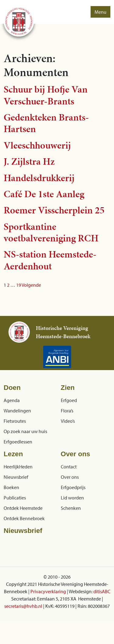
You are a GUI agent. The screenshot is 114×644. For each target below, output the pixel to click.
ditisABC (102, 591)
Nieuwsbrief (16, 477)
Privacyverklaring (48, 591)
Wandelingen (17, 411)
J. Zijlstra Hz (29, 161)
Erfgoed (69, 400)
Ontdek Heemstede (23, 508)
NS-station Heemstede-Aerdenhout (50, 260)
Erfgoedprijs (73, 487)
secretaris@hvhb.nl (23, 606)
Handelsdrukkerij (39, 178)
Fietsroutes (15, 421)
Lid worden (72, 498)
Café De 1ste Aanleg (44, 194)
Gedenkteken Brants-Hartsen (46, 123)
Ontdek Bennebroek (24, 518)
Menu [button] (100, 12)
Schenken (71, 508)
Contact (69, 467)
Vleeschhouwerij (37, 145)
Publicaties (15, 498)
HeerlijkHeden (18, 467)
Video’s (68, 421)
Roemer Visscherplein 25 (54, 210)
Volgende (31, 285)
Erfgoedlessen (18, 442)
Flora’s (67, 411)
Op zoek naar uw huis (25, 431)
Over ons (70, 477)
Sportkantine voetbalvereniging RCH (51, 232)
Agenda (12, 400)
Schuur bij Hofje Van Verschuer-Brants (46, 95)
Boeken (11, 487)
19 (19, 285)
